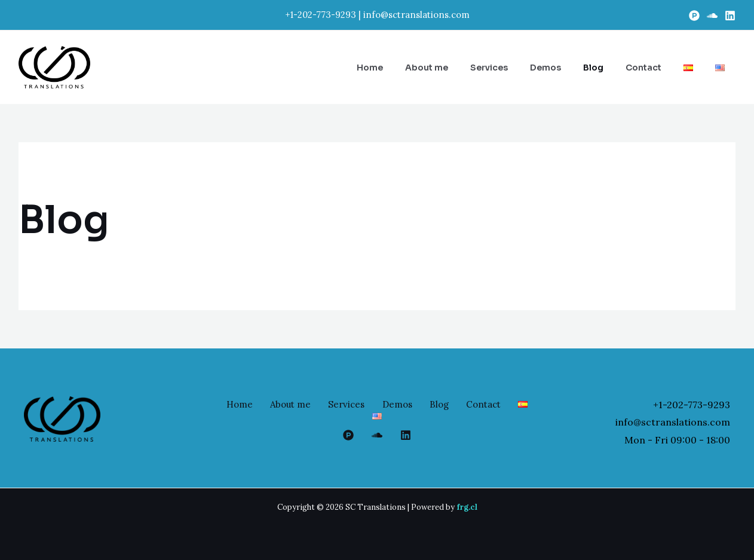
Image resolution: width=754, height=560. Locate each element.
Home (249, 404)
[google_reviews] (377, 435)
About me (302, 404)
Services (359, 404)
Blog (455, 404)
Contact (501, 404)
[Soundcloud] (712, 16)
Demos (412, 404)
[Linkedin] (730, 16)
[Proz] (694, 16)
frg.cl (467, 507)
